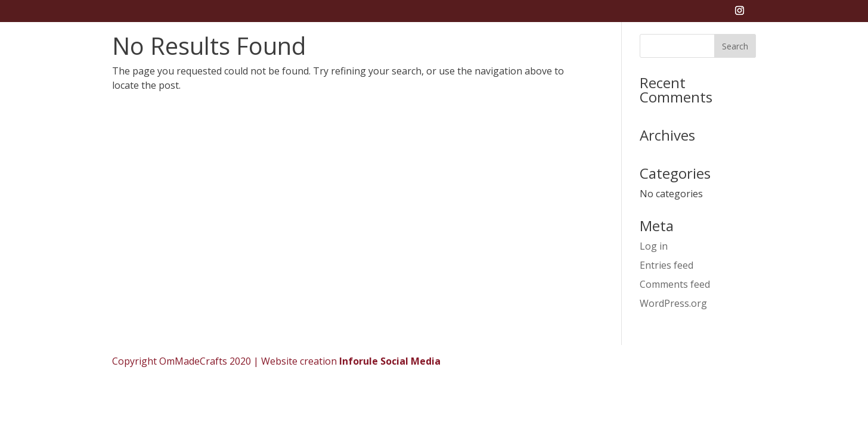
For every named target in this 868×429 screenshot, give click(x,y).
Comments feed (675, 284)
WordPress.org (673, 303)
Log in (654, 246)
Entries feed (666, 265)
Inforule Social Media (390, 361)
